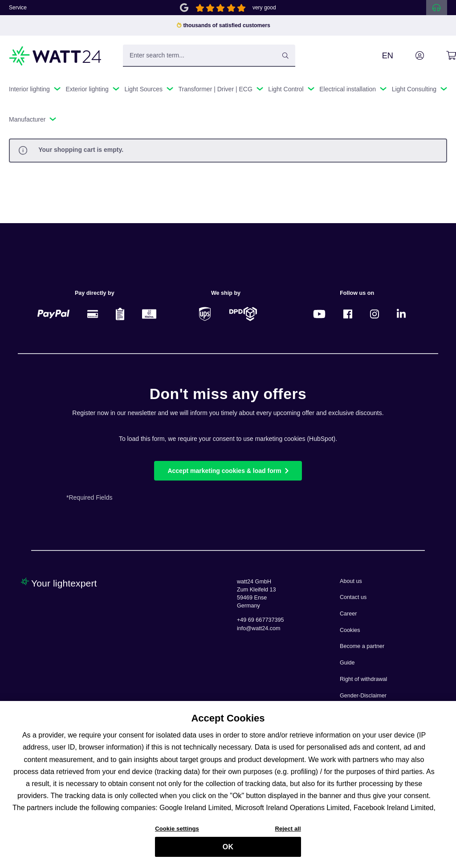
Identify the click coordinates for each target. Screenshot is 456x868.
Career (348, 614)
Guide (347, 663)
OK (228, 851)
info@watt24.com (259, 628)
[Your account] (410, 56)
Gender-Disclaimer (363, 696)
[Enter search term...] (209, 56)
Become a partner (362, 646)
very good (264, 8)
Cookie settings (177, 833)
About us (351, 581)
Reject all (288, 833)
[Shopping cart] (441, 56)
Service (18, 8)
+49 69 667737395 (260, 620)
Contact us (353, 597)
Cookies (350, 630)
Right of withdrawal (363, 679)
